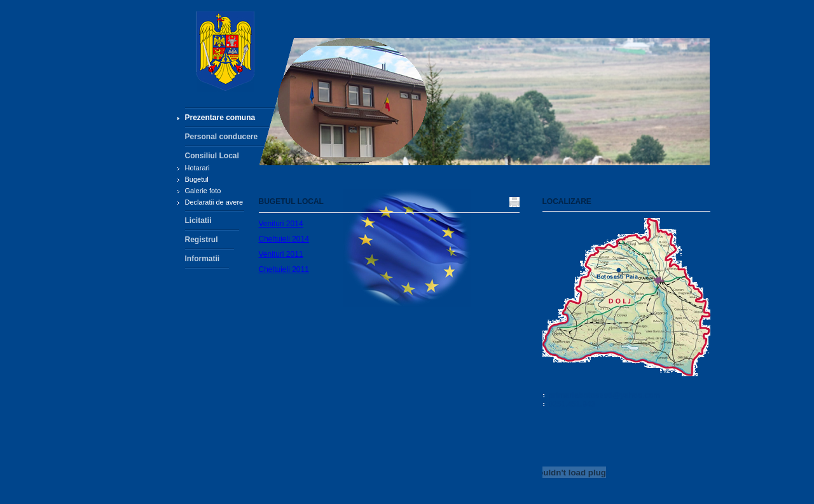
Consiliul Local (212, 156)
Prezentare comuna (220, 118)
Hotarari (197, 168)
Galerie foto (203, 191)
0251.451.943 (572, 404)
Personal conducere (222, 137)
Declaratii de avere (214, 202)
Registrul (202, 240)
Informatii (203, 259)
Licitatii (198, 221)
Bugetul (197, 179)
